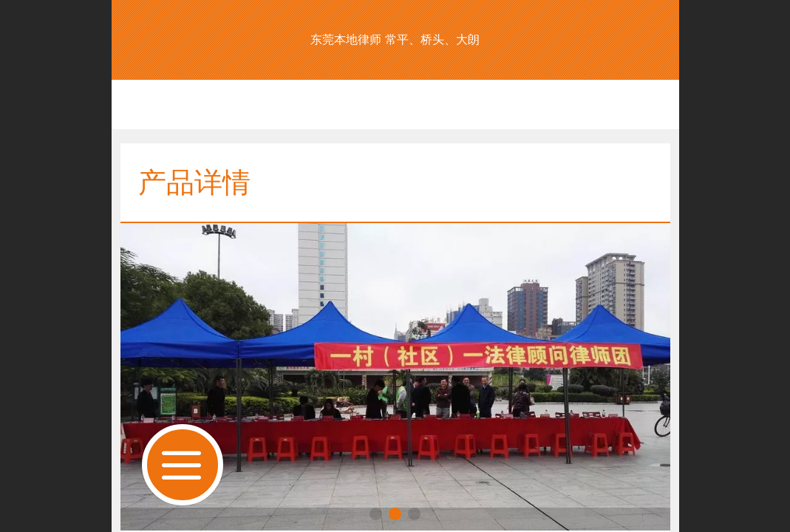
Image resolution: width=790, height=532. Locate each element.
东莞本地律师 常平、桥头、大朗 (395, 40)
